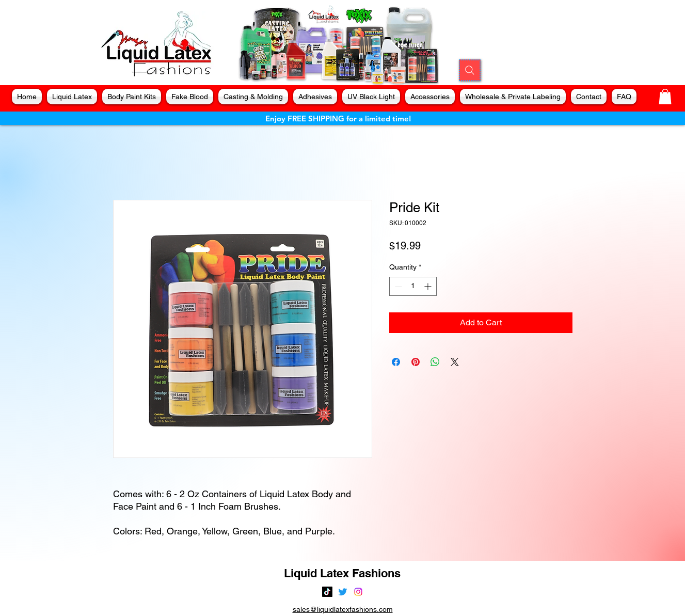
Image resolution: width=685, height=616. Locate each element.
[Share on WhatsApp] (435, 362)
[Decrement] (397, 286)
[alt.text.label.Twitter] (343, 592)
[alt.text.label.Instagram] (358, 592)
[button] (665, 97)
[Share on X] (455, 362)
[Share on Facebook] (396, 362)
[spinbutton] (413, 286)
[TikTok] (327, 592)
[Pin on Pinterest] (416, 362)
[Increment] (429, 286)
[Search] (470, 70)
